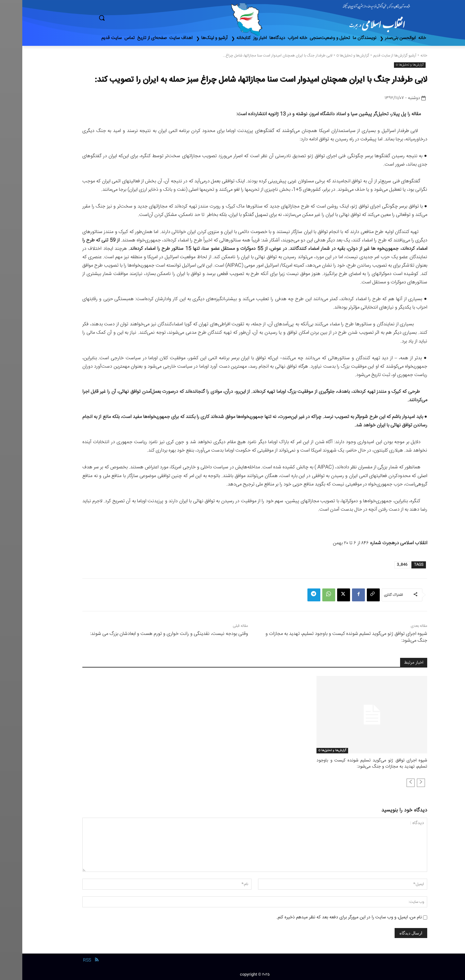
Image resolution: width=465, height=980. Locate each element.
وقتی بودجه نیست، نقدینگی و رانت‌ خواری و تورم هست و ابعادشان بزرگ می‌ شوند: (147, 634)
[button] (129, 18)
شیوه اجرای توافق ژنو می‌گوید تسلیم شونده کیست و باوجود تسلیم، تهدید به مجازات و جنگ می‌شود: (324, 637)
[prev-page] (399, 782)
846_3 (380, 565)
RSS (65, 960)
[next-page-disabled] (388, 782)
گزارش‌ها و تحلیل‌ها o (331, 56)
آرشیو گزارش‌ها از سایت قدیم (372, 56)
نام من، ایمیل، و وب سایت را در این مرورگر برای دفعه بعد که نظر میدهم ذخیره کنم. (327, 916)
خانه (402, 56)
